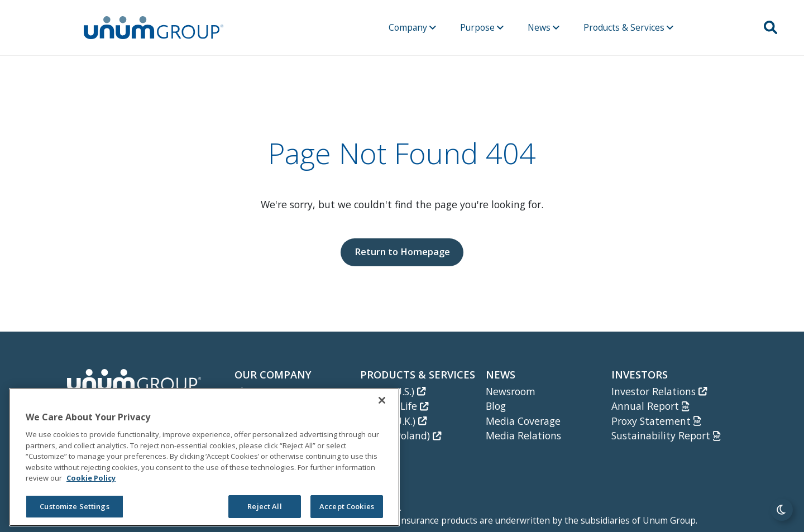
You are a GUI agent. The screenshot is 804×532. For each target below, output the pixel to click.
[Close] (382, 400)
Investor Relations (659, 391)
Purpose (482, 27)
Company (412, 27)
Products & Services (628, 27)
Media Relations (523, 435)
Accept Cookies (347, 506)
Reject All (264, 506)
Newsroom (511, 391)
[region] (204, 457)
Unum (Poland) (401, 435)
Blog (496, 406)
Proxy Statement (656, 421)
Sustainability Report (666, 435)
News (544, 27)
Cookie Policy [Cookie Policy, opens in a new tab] (91, 478)
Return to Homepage (402, 251)
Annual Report (650, 406)
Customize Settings (74, 506)
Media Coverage (523, 421)
